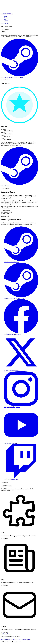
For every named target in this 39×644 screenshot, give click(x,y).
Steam (2, 639)
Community (7, 639)
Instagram (28, 639)
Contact (6, 21)
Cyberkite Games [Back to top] (6, 634)
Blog (5, 19)
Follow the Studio (18, 77)
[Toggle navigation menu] (12, 14)
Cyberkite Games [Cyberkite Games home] (6, 14)
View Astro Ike (5, 23)
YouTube (19, 639)
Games (6, 18)
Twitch (23, 639)
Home (5, 16)
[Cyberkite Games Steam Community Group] (21, 297)
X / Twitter (13, 639)
